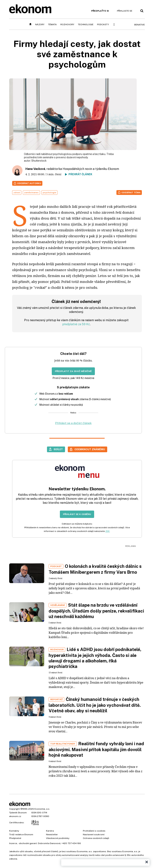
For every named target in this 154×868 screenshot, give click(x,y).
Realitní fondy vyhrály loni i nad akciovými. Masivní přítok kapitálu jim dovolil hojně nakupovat (96, 749)
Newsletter (52, 835)
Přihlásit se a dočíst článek (73, 423)
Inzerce (13, 843)
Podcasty (103, 24)
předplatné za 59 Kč (76, 324)
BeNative (140, 25)
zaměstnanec (31, 193)
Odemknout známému (90, 449)
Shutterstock (39, 161)
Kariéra (50, 831)
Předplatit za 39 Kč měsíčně (73, 371)
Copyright (15, 809)
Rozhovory (67, 24)
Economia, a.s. (42, 809)
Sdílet (58, 449)
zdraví (17, 193)
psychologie (49, 193)
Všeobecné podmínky (58, 838)
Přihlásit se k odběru (77, 514)
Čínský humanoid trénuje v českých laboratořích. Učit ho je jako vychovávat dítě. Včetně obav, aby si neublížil (95, 705)
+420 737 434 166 (71, 843)
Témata (52, 24)
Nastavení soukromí (94, 835)
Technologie (86, 24)
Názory (40, 24)
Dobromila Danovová (49, 843)
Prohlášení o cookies (94, 831)
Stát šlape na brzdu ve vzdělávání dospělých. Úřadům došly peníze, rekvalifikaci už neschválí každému (96, 611)
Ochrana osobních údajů (96, 838)
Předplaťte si (100, 11)
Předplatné (15, 838)
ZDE (107, 531)
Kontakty (14, 831)
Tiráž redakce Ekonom (21, 835)
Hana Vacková (35, 169)
